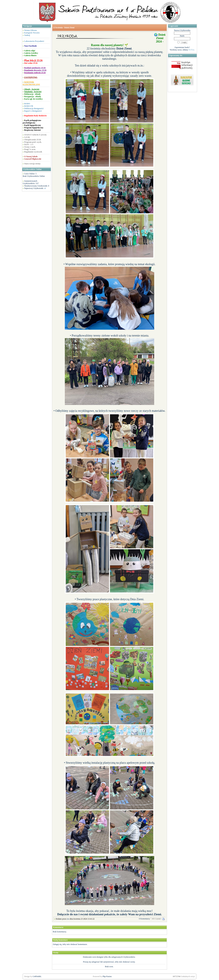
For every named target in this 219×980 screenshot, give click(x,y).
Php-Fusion (107, 976)
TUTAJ (191, 50)
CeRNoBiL (37, 976)
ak (45, 188)
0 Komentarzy (144, 919)
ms (68, 919)
